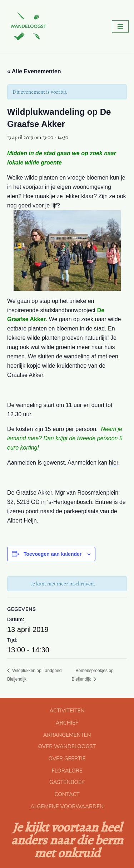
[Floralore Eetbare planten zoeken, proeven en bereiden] (27, 26)
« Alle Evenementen (34, 71)
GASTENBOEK (67, 782)
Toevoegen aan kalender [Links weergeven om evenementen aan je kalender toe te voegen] (53, 554)
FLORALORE (67, 771)
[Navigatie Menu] (120, 26)
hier (114, 463)
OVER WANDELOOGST (67, 746)
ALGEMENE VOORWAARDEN (67, 806)
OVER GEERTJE (67, 759)
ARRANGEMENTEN (67, 735)
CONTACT (67, 794)
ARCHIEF (67, 723)
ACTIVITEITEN (67, 711)
